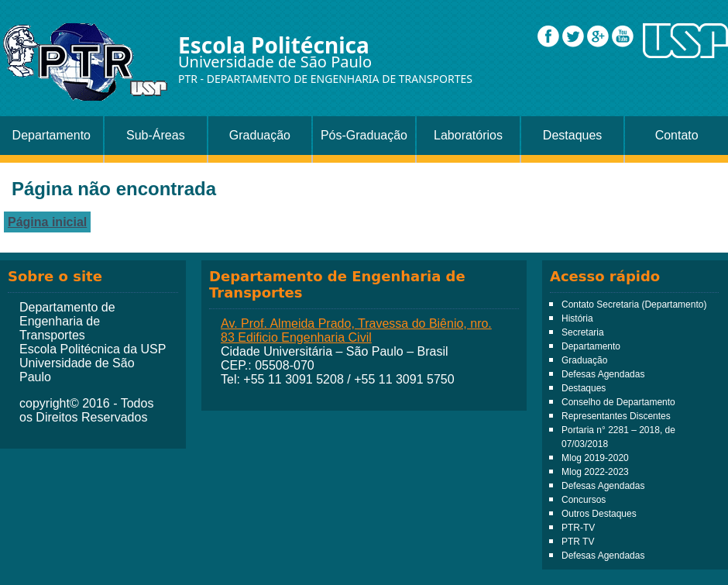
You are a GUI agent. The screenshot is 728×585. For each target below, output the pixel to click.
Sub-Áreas (156, 135)
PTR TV (578, 542)
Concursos (584, 500)
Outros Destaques (599, 514)
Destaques (573, 135)
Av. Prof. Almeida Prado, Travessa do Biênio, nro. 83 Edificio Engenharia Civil (356, 330)
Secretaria (583, 332)
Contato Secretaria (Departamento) (634, 305)
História (577, 318)
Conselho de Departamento (618, 402)
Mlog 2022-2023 (595, 472)
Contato (677, 135)
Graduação (260, 135)
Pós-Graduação (364, 135)
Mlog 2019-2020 (595, 458)
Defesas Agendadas (603, 374)
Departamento (52, 135)
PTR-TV (578, 528)
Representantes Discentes (616, 416)
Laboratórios (468, 135)
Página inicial (47, 222)
